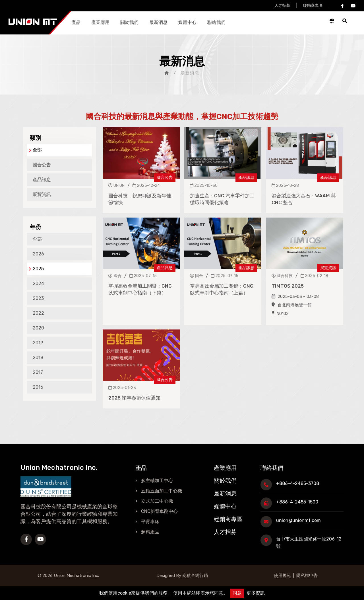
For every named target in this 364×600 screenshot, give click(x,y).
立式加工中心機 (157, 501)
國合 (115, 276)
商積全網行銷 (195, 576)
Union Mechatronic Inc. (76, 576)
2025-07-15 (143, 276)
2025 (36, 269)
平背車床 (150, 522)
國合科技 (282, 276)
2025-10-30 (204, 186)
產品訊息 (42, 180)
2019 (38, 343)
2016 (38, 387)
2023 (38, 298)
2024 (38, 283)
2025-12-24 (146, 186)
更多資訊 (256, 593)
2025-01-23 (122, 388)
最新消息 (158, 22)
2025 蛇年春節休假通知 (134, 398)
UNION (116, 186)
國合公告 (42, 165)
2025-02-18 (314, 276)
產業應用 (100, 22)
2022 (38, 313)
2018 (38, 358)
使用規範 (282, 576)
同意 (237, 593)
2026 (38, 254)
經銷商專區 (313, 6)
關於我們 (129, 22)
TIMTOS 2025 (288, 286)
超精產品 (150, 532)
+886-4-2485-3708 (298, 483)
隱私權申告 (307, 576)
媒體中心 (187, 22)
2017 (38, 372)
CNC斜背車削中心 (159, 511)
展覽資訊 (42, 194)
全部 (35, 150)
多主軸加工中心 (157, 481)
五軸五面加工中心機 (162, 491)
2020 (38, 328)
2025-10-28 (285, 186)
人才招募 (282, 6)
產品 (76, 22)
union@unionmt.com (298, 520)
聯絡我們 (216, 22)
